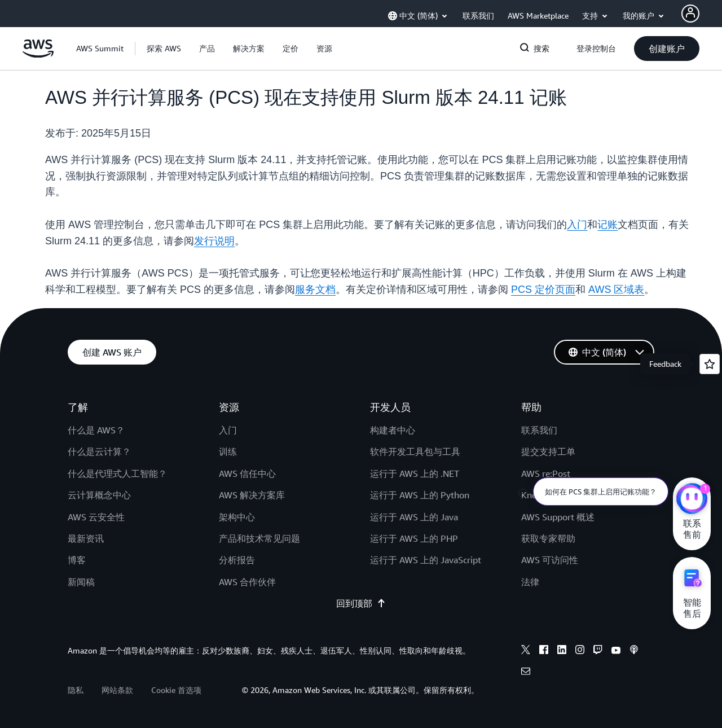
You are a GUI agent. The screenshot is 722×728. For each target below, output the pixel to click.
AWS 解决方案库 (252, 495)
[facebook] (544, 651)
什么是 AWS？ (96, 430)
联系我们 (539, 430)
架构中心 (237, 517)
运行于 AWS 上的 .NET (415, 473)
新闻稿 (81, 582)
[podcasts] (634, 651)
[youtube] (616, 651)
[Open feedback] (710, 364)
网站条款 (117, 690)
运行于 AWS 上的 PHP (414, 538)
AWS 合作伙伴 (247, 582)
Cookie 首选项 (176, 690)
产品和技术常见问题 (259, 538)
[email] (526, 673)
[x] (526, 651)
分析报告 (237, 560)
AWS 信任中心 (247, 473)
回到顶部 (361, 603)
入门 (577, 225)
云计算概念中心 (99, 495)
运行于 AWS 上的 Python (420, 495)
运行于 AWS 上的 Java (414, 517)
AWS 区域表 (616, 290)
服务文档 (315, 290)
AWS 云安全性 (96, 517)
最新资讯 (86, 538)
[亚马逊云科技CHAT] (692, 500)
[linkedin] (562, 651)
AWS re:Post (546, 473)
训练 (228, 451)
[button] (164, 49)
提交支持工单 (548, 451)
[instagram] (580, 651)
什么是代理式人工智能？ (117, 473)
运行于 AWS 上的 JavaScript (426, 560)
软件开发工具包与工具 (415, 451)
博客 (77, 560)
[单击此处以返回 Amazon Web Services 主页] (38, 55)
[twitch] (598, 651)
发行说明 (214, 241)
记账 (607, 225)
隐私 (76, 690)
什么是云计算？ (99, 451)
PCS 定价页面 (543, 290)
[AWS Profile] (690, 14)
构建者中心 (393, 430)
